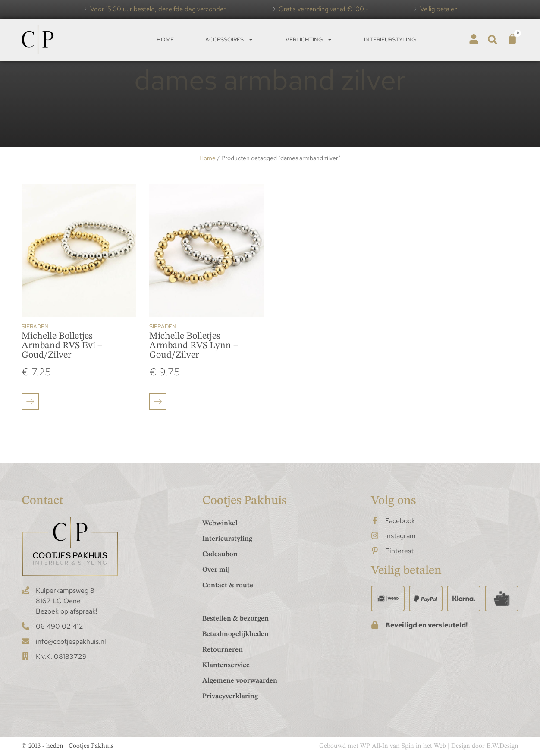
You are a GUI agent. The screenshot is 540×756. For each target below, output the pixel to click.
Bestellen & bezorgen (235, 619)
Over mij (216, 570)
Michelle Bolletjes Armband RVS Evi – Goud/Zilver (62, 346)
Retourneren (223, 650)
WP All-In (374, 746)
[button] (492, 39)
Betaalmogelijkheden (235, 634)
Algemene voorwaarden (240, 681)
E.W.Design (502, 746)
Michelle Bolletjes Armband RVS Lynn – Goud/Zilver (194, 346)
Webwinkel (220, 523)
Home (165, 39)
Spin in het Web (424, 746)
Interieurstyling (390, 39)
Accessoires (229, 39)
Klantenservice (226, 665)
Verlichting (309, 39)
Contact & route (228, 586)
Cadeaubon (220, 554)
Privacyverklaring (230, 696)
